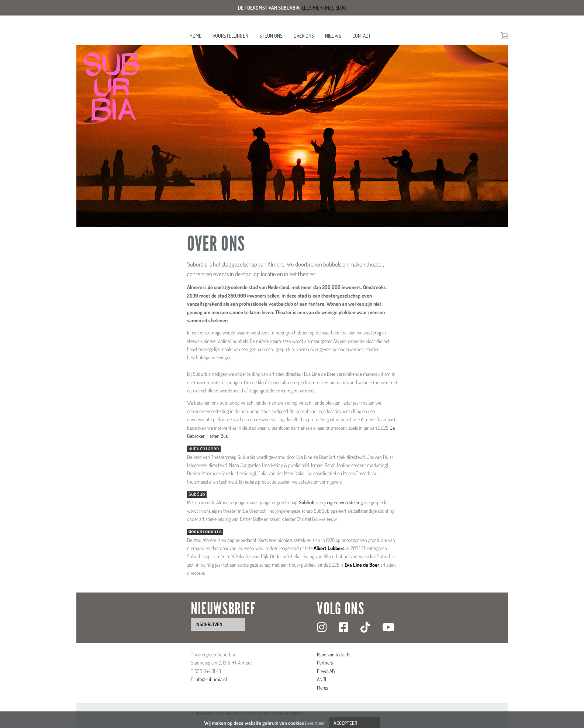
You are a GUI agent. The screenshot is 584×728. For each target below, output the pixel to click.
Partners (325, 662)
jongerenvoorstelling (343, 502)
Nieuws (333, 36)
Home (196, 36)
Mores (322, 688)
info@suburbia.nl (211, 679)
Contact (362, 36)
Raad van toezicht (334, 654)
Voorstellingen (230, 36)
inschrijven (209, 624)
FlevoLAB (326, 671)
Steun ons (271, 36)
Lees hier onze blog (324, 8)
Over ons (304, 36)
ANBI (322, 679)
